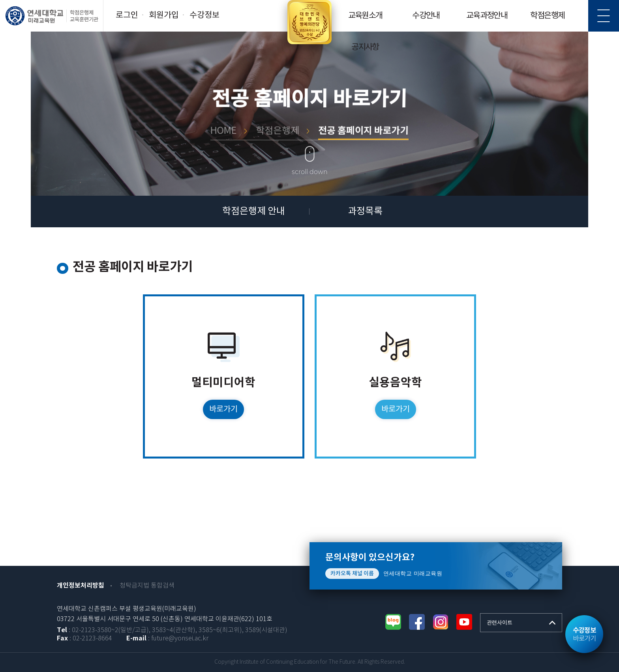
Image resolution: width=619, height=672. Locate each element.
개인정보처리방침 (81, 586)
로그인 (127, 15)
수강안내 (426, 16)
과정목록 (365, 212)
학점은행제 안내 (254, 212)
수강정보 (204, 15)
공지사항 (365, 47)
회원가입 (164, 15)
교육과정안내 (487, 16)
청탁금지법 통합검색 (147, 586)
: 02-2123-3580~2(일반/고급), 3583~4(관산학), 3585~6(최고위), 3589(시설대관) (172, 630)
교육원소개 (365, 16)
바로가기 (584, 635)
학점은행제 (547, 16)
